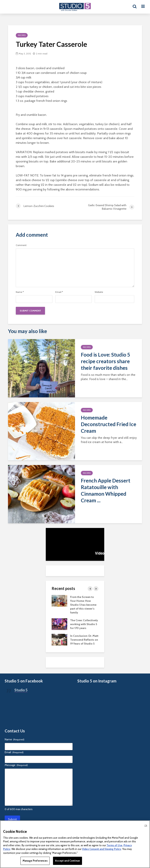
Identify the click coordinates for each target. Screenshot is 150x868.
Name (20, 292)
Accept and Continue (67, 861)
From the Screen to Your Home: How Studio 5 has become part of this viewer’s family (83, 605)
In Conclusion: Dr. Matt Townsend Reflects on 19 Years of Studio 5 (84, 640)
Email (59, 292)
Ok (146, 825)
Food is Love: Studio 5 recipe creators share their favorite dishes (105, 361)
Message (16, 765)
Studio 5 (21, 690)
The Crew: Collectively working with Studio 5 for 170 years (84, 624)
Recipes (22, 35)
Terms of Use (114, 845)
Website (99, 292)
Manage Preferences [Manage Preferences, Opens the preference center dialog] (35, 861)
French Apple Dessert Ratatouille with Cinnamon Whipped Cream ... (106, 490)
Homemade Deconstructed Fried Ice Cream (109, 424)
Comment (21, 245)
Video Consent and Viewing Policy (102, 849)
